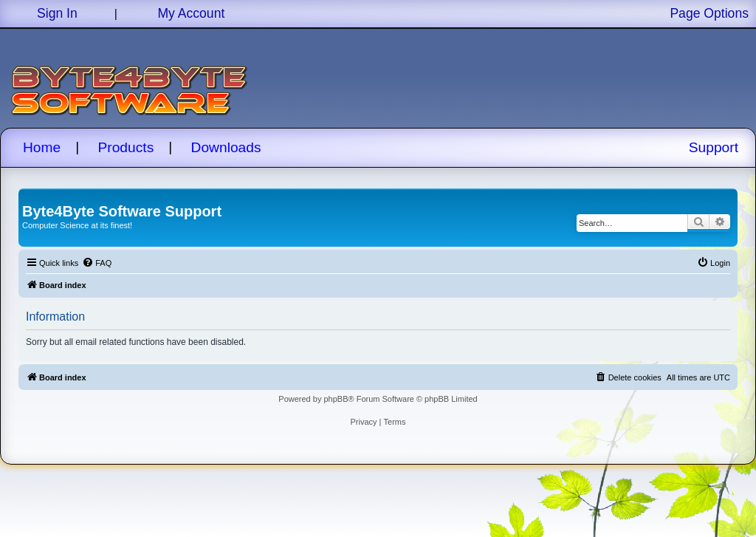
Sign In (57, 13)
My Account (191, 13)
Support (714, 147)
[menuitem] (97, 263)
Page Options (709, 13)
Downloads (226, 147)
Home (42, 147)
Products (126, 147)
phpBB (336, 399)
